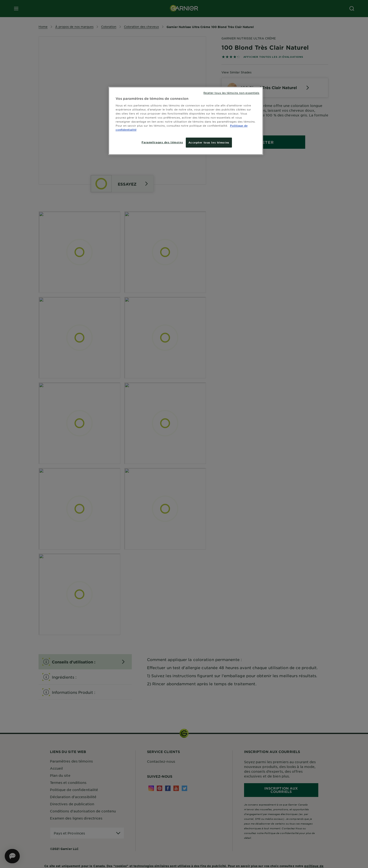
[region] (186, 121)
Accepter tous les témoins (209, 142)
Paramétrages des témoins (162, 142)
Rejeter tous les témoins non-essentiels (231, 93)
